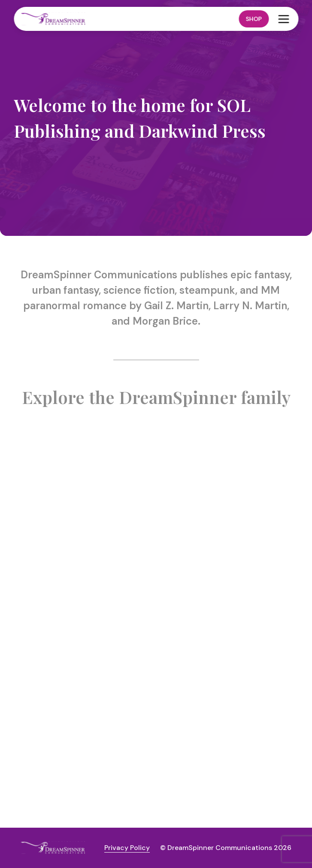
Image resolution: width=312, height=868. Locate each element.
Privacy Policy (127, 848)
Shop (254, 19)
